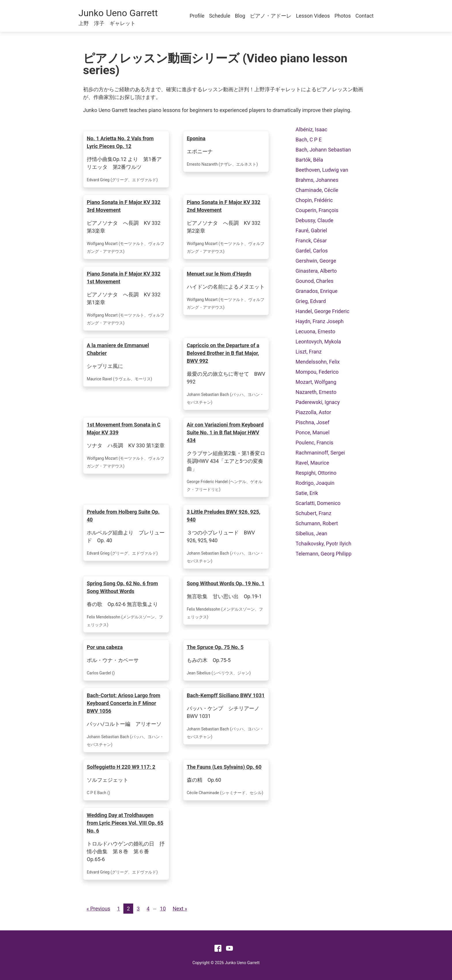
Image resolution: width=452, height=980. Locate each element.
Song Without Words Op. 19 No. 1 (226, 583)
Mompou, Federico (317, 372)
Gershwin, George (316, 261)
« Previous (98, 909)
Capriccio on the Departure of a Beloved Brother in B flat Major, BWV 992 (223, 353)
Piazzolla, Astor (313, 412)
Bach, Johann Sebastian (323, 150)
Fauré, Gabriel (311, 230)
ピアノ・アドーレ (271, 16)
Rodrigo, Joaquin (315, 483)
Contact (365, 16)
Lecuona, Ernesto (315, 331)
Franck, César (311, 241)
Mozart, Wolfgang (316, 382)
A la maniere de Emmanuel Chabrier (118, 349)
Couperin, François (317, 210)
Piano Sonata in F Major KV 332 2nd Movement (224, 206)
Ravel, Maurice (312, 463)
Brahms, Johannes (317, 180)
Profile (197, 16)
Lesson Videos (313, 16)
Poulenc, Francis (314, 443)
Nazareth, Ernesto (316, 392)
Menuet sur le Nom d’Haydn (219, 274)
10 (163, 909)
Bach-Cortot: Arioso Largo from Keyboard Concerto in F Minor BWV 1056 (124, 703)
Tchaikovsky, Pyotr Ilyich (323, 544)
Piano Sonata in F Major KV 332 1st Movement (124, 278)
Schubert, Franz (313, 513)
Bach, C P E (309, 140)
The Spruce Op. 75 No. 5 (215, 647)
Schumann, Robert (317, 523)
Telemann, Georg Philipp (323, 554)
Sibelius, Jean (311, 533)
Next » (180, 909)
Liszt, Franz (308, 352)
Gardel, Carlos (312, 251)
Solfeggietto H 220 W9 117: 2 (121, 767)
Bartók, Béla (309, 160)
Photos (343, 16)
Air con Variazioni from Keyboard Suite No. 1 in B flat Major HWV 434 (225, 432)
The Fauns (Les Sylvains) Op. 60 (224, 767)
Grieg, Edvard (311, 301)
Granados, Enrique (317, 291)
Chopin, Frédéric (314, 200)
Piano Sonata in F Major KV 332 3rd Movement (124, 206)
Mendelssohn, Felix (318, 362)
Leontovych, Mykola (318, 342)
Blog (240, 16)
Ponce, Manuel (312, 432)
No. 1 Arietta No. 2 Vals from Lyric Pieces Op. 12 (120, 142)
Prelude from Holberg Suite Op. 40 (123, 516)
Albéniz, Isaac (311, 129)
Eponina (196, 138)
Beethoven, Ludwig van (322, 170)
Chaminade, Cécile (317, 190)
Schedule (220, 16)
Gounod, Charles (314, 281)
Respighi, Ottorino (316, 473)
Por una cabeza (105, 647)
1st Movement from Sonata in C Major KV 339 (124, 429)
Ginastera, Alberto (316, 271)
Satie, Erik (307, 493)
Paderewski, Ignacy (318, 402)
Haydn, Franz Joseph (320, 321)
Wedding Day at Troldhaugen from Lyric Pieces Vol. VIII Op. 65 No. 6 (125, 823)
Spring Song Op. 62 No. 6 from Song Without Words (122, 587)
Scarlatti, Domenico (318, 503)
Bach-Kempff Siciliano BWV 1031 (226, 695)
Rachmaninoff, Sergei (320, 453)
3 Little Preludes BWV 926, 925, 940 (224, 516)
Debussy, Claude (314, 220)
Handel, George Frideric (322, 311)
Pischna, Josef (312, 422)
